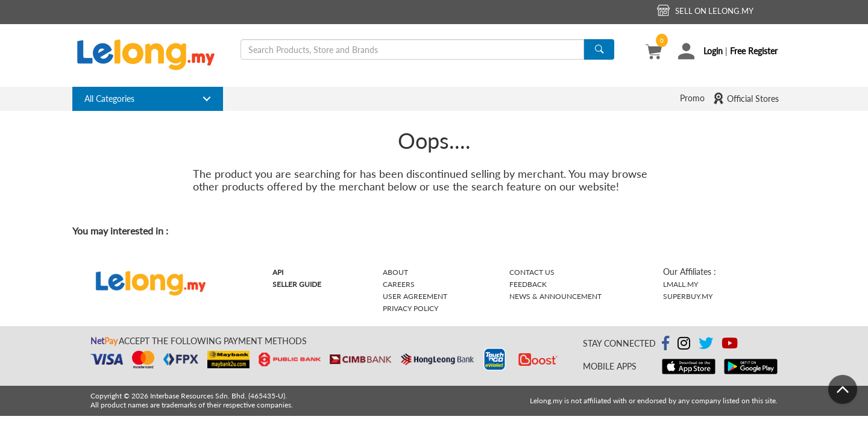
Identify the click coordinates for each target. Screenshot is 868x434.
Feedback (528, 284)
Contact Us (532, 272)
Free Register (754, 51)
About (395, 272)
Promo (692, 98)
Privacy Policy (410, 308)
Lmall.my (681, 284)
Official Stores (746, 98)
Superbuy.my (688, 296)
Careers (399, 284)
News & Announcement (555, 296)
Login (713, 51)
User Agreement (415, 296)
